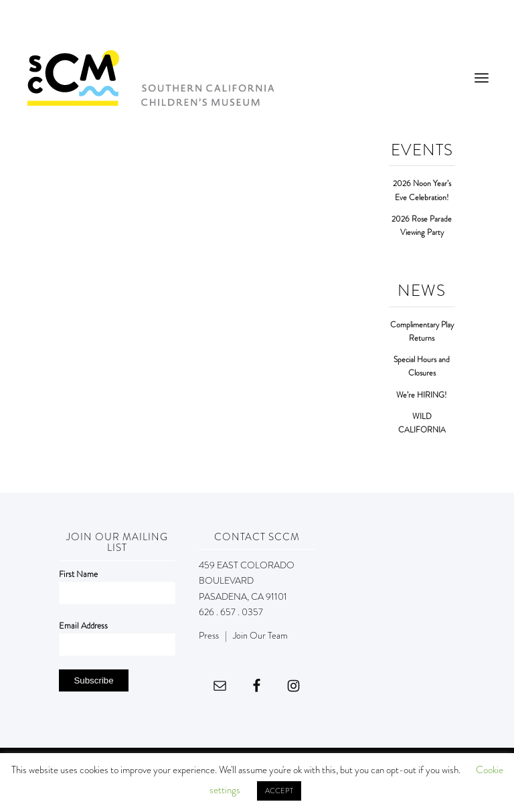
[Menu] (482, 78)
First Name (78, 574)
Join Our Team (260, 635)
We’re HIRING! (422, 395)
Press (209, 635)
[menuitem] (482, 78)
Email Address (83, 626)
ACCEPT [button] (279, 791)
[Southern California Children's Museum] (150, 78)
